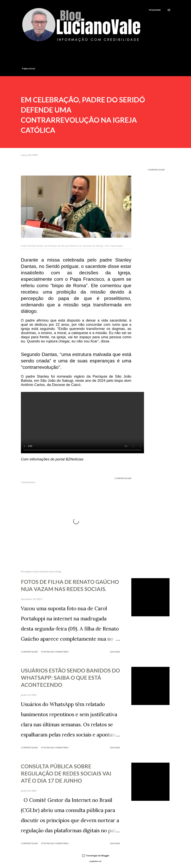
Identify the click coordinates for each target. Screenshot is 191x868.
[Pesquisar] (155, 10)
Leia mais (115, 652)
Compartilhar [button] (156, 170)
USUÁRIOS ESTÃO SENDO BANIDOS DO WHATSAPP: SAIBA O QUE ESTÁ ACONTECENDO (70, 678)
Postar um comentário (55, 652)
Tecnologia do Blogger (95, 856)
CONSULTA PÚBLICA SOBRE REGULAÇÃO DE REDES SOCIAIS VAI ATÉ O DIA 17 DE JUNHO (66, 773)
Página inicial (29, 68)
